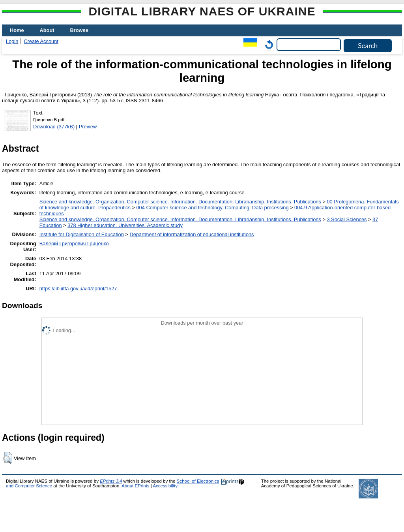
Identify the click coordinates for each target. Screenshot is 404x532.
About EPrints (135, 486)
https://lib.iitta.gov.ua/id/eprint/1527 (78, 289)
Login (12, 41)
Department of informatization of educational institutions (192, 234)
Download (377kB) (54, 127)
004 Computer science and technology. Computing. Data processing (212, 208)
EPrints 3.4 (111, 481)
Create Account (41, 41)
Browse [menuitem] (79, 30)
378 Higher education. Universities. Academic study (125, 225)
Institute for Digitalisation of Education (82, 234)
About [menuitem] (47, 30)
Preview (88, 127)
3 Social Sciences (347, 219)
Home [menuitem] (17, 30)
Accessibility (165, 486)
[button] (8, 458)
